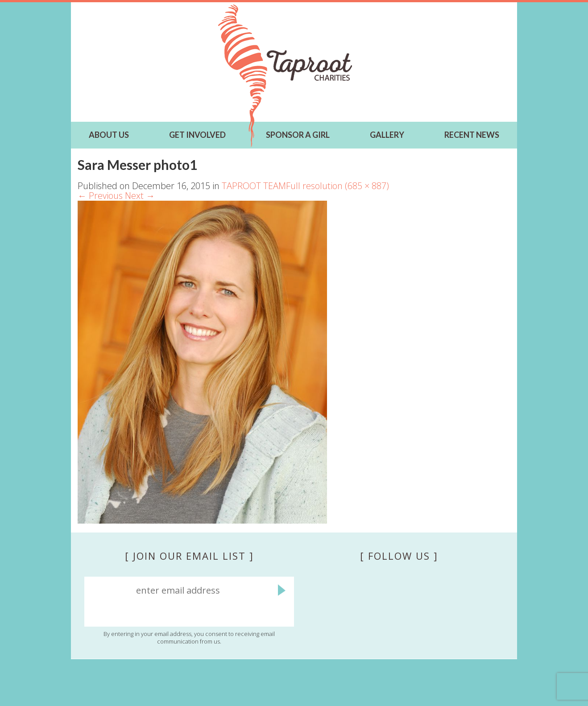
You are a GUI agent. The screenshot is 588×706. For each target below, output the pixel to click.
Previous (100, 196)
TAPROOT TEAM (254, 186)
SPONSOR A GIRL (298, 135)
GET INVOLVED (197, 135)
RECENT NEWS (472, 135)
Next (140, 196)
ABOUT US (109, 135)
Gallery (387, 135)
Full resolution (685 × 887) (337, 186)
